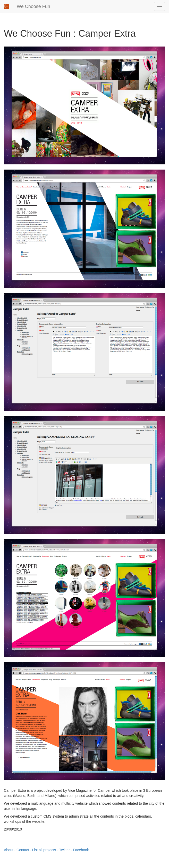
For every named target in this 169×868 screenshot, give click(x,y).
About (9, 850)
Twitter (65, 850)
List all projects (44, 850)
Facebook (81, 850)
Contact (23, 850)
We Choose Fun (33, 6)
